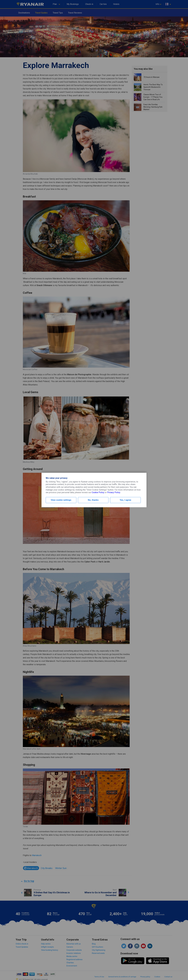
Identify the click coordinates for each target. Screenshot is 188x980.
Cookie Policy (98, 492)
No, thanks (93, 500)
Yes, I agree (125, 500)
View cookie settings (61, 500)
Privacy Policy (114, 492)
